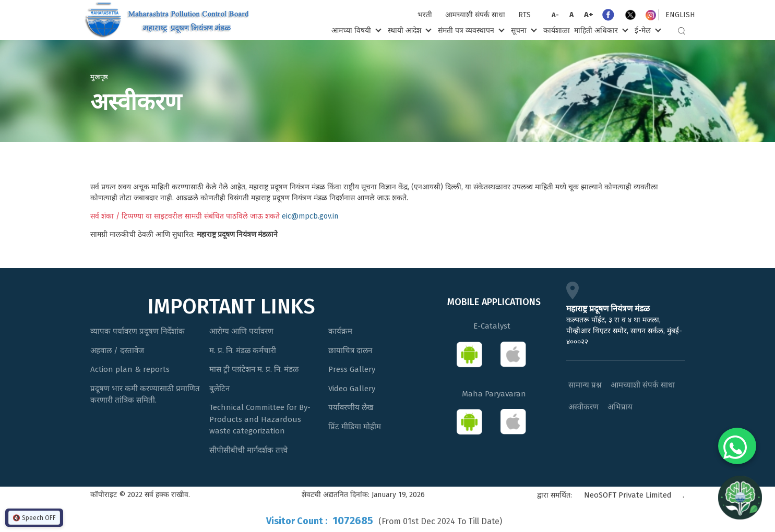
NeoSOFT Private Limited (628, 495)
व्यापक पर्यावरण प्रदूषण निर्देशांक (138, 331)
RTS (524, 15)
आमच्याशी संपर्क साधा (475, 15)
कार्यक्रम (340, 331)
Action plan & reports (130, 369)
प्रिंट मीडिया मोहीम (355, 427)
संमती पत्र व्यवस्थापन (470, 30)
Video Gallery (352, 389)
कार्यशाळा (557, 31)
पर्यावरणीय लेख (351, 407)
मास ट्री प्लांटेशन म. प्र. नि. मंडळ (254, 369)
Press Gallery (352, 369)
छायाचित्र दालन (350, 350)
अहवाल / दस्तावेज (117, 350)
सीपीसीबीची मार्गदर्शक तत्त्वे (248, 450)
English (680, 15)
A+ (589, 15)
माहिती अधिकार (600, 30)
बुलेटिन (219, 389)
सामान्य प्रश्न (585, 385)
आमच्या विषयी (355, 30)
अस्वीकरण (583, 407)
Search (682, 31)
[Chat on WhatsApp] (737, 446)
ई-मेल (647, 30)
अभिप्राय (620, 407)
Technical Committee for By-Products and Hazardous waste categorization (260, 419)
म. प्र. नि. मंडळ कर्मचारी (243, 350)
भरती (425, 15)
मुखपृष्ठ (99, 77)
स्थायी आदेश (408, 30)
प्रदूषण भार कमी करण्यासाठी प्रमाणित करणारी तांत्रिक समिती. (145, 395)
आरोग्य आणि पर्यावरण (241, 331)
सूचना (523, 30)
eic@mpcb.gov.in (310, 216)
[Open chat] (740, 497)
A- (555, 15)
